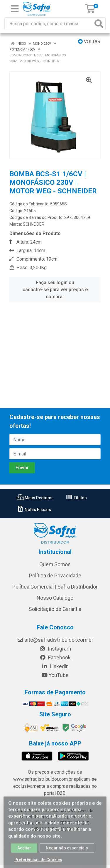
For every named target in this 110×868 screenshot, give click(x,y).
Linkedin (55, 666)
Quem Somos (55, 564)
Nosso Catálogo (55, 598)
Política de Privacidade (55, 576)
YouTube (55, 675)
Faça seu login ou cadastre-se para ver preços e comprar (55, 290)
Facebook (55, 658)
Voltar (89, 42)
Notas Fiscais (34, 510)
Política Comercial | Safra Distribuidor (55, 587)
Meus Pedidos (35, 498)
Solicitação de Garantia (55, 609)
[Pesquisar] (99, 24)
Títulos (76, 498)
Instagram (55, 649)
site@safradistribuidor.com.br (55, 640)
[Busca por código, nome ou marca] (49, 24)
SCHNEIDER (34, 224)
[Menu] (15, 9)
